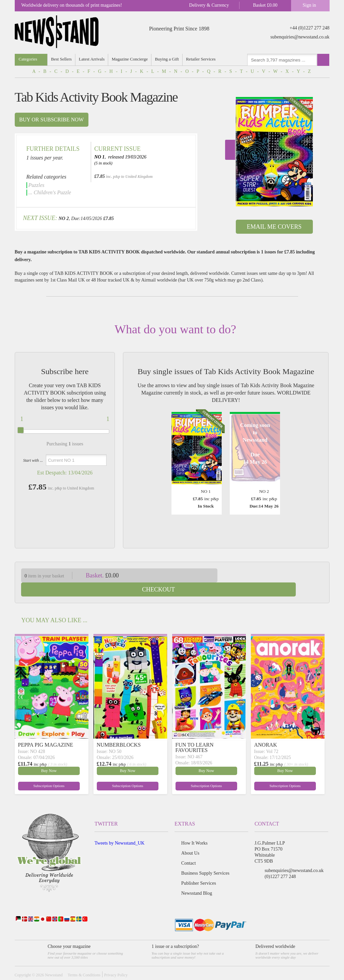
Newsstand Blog (197, 879)
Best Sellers (62, 59)
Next (230, 150)
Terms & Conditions (84, 961)
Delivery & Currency (209, 5)
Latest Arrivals (93, 59)
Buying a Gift (169, 59)
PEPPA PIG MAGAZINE (46, 731)
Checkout (278, 575)
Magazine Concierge (132, 59)
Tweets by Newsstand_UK (119, 829)
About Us (190, 839)
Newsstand (54, 961)
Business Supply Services (205, 859)
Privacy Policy (116, 961)
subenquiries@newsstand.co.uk (300, 37)
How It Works (194, 829)
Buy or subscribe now (51, 120)
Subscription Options (34, 771)
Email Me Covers (274, 227)
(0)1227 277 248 (280, 862)
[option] (274, 152)
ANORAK (266, 731)
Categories (28, 59)
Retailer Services (204, 59)
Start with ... (33, 460)
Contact (189, 849)
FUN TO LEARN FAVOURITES (195, 733)
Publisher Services (199, 869)
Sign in (309, 5)
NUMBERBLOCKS (119, 731)
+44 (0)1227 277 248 (310, 28)
